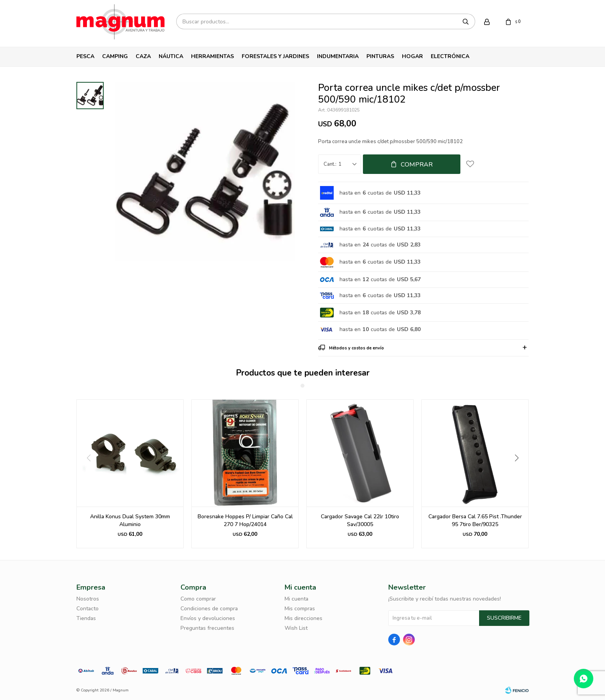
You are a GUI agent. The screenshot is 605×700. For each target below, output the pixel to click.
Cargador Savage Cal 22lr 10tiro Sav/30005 (360, 520)
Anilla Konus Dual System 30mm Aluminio (130, 520)
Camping (115, 56)
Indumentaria (338, 56)
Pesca (85, 56)
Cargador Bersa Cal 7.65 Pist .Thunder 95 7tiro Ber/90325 (475, 520)
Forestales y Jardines (275, 56)
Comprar (417, 165)
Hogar (412, 56)
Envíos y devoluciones (208, 618)
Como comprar (198, 599)
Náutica (171, 56)
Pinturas (380, 56)
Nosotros (88, 599)
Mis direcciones (303, 618)
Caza (143, 56)
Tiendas (86, 618)
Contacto (88, 609)
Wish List (296, 628)
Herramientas (212, 56)
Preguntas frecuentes (207, 628)
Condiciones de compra (209, 609)
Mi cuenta (296, 599)
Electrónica (450, 56)
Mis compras (300, 609)
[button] (519, 474)
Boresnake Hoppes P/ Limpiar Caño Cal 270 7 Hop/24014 (245, 520)
